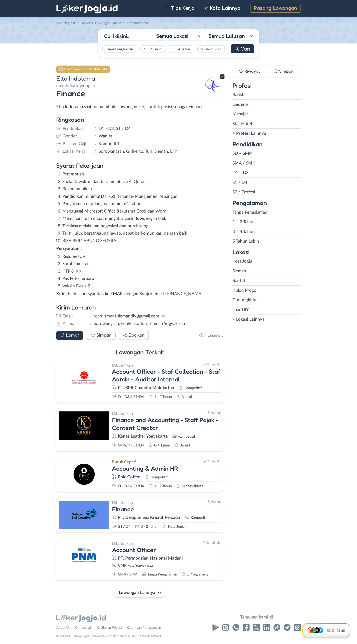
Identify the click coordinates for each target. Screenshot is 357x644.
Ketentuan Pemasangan (144, 628)
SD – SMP (242, 153)
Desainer (241, 105)
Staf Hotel (242, 124)
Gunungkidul (245, 300)
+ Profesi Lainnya (249, 133)
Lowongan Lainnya (137, 593)
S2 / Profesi (244, 192)
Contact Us (83, 628)
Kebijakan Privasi (109, 628)
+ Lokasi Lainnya (249, 319)
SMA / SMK (244, 163)
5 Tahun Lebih (211, 49)
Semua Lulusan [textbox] (227, 36)
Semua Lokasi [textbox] (172, 36)
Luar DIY (241, 310)
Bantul (239, 281)
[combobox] (178, 37)
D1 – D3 (241, 173)
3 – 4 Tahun (181, 49)
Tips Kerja (180, 8)
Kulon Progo (244, 290)
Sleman (239, 271)
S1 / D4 (240, 183)
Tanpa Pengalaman (119, 49)
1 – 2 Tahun (153, 49)
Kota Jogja (242, 261)
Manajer (240, 114)
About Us (63, 628)
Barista (239, 95)
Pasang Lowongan (275, 8)
